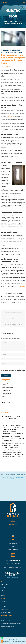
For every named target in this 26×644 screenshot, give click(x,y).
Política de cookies (20, 638)
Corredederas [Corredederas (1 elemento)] (13, 432)
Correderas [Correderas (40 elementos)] (6, 434)
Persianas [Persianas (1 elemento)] (22, 443)
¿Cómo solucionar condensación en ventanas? (11, 623)
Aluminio (3, 49)
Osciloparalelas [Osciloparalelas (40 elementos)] (8, 443)
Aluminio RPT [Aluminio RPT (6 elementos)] (6, 425)
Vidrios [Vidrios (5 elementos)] (18, 450)
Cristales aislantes (15, 51)
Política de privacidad (11, 638)
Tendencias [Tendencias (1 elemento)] (16, 446)
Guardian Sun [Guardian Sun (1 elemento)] (5, 438)
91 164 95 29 (13, 535)
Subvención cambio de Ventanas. (8, 618)
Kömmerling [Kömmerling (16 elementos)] (14, 438)
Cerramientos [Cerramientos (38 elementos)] (15, 427)
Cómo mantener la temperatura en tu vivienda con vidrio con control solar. (13, 325)
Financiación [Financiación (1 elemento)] (17, 436)
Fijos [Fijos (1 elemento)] (11, 436)
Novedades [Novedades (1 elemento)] (22, 438)
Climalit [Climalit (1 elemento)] (23, 427)
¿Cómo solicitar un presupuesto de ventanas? (11, 629)
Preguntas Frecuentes (6, 593)
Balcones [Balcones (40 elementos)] (5, 427)
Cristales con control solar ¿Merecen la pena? (11, 621)
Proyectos (3, 587)
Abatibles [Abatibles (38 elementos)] (5, 416)
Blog (2, 590)
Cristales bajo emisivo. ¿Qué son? (8, 626)
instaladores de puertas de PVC (8, 301)
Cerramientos (10, 49)
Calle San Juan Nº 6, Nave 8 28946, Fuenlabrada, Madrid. (13, 551)
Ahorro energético (6, 383)
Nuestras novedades (6, 394)
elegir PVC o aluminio (12, 99)
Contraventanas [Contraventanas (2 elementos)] (14, 430)
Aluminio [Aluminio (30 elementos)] (18, 423)
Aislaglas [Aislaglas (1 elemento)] (4, 419)
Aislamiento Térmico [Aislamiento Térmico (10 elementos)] (8, 423)
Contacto (3, 596)
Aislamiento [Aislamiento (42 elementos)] (12, 419)
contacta (9, 302)
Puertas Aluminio (5, 610)
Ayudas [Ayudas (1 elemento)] (12, 425)
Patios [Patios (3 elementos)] (16, 443)
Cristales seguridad (6, 391)
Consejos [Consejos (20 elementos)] (5, 430)
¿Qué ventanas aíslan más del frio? (8, 632)
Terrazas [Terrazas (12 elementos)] (5, 448)
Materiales (4, 52)
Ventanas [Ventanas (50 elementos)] (11, 450)
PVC (15, 52)
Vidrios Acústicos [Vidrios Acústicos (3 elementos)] (6, 452)
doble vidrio (11, 116)
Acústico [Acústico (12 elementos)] (13, 416)
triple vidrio (11, 122)
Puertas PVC (4, 607)
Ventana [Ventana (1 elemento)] (4, 450)
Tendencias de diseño (7, 402)
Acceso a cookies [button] (13, 639)
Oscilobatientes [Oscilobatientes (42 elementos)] (7, 441)
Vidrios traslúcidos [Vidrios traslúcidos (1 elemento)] (6, 456)
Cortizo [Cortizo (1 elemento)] (13, 434)
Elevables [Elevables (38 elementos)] (5, 436)
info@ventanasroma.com (13, 526)
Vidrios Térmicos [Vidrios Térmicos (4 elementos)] (6, 458)
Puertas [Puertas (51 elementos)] (5, 445)
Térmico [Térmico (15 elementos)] (17, 448)
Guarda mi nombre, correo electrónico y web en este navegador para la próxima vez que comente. (13, 370)
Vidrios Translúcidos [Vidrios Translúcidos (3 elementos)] (18, 454)
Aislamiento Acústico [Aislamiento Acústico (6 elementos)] (8, 421)
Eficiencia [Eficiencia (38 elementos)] (20, 434)
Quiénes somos (4, 585)
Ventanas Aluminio (5, 604)
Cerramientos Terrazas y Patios (8, 612)
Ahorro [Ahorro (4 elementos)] (19, 416)
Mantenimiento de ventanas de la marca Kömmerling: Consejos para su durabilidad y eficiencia (13, 313)
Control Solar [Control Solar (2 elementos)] (5, 432)
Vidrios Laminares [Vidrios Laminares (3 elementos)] (7, 454)
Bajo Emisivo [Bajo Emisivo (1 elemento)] (19, 425)
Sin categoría (5, 401)
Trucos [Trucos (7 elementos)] (11, 448)
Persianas (4, 395)
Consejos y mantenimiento (8, 388)
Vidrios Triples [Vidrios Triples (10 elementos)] (16, 456)
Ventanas (19, 52)
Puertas (4, 398)
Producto (10, 52)
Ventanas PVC (4, 601)
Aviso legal (4, 638)
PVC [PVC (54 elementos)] (11, 445)
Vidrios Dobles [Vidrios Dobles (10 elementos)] (17, 452)
